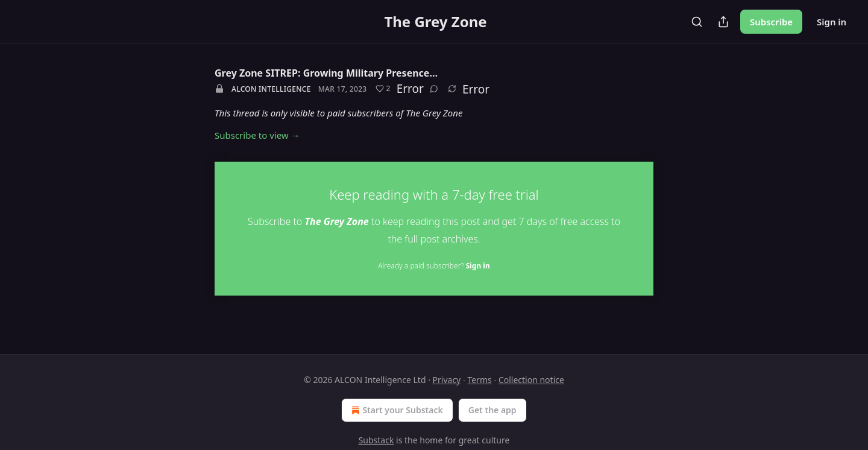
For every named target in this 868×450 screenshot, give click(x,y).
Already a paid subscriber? (434, 266)
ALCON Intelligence (271, 89)
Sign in (832, 22)
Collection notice (531, 380)
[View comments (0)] (434, 89)
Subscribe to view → (257, 135)
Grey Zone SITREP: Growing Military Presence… (326, 73)
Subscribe (771, 22)
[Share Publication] (723, 22)
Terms (479, 380)
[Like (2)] (383, 89)
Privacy (447, 380)
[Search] (697, 22)
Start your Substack (396, 410)
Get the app (492, 410)
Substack (376, 440)
